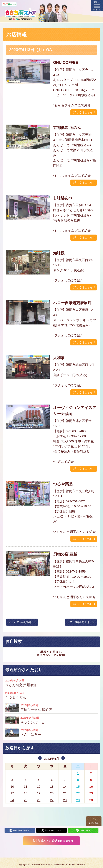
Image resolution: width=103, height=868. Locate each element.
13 (52, 787)
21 (65, 793)
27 (52, 800)
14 (65, 787)
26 (39, 800)
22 (78, 793)
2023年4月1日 (80, 622)
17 (12, 793)
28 (65, 800)
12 (39, 787)
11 (26, 787)
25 (26, 800)
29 (78, 800)
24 (12, 800)
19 (39, 793)
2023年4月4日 (23, 622)
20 (52, 793)
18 (26, 793)
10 (12, 787)
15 (78, 787)
